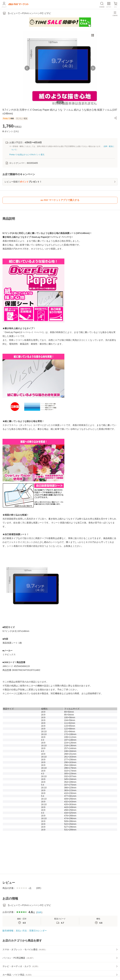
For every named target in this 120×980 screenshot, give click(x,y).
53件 (39, 912)
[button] (116, 118)
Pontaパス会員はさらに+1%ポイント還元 (27, 155)
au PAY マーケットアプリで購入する (60, 200)
